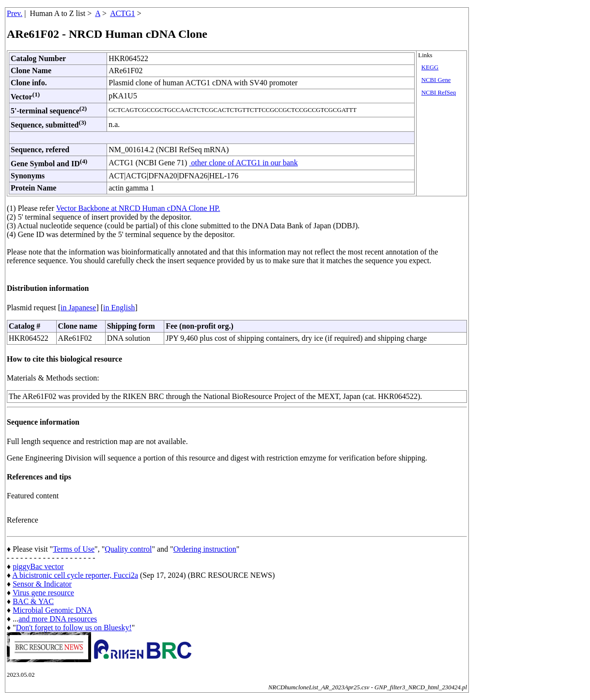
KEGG (430, 67)
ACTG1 (123, 13)
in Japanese (78, 308)
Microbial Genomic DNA (52, 610)
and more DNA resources (58, 619)
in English (119, 308)
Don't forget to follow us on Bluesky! (74, 628)
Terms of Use (74, 549)
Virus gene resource (43, 593)
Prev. (15, 13)
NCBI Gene (436, 80)
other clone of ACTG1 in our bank (243, 163)
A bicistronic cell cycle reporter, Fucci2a (75, 575)
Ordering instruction (205, 549)
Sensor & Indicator (42, 584)
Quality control (128, 549)
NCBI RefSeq (439, 93)
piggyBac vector (38, 566)
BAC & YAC (33, 601)
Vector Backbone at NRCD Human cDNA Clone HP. (138, 208)
